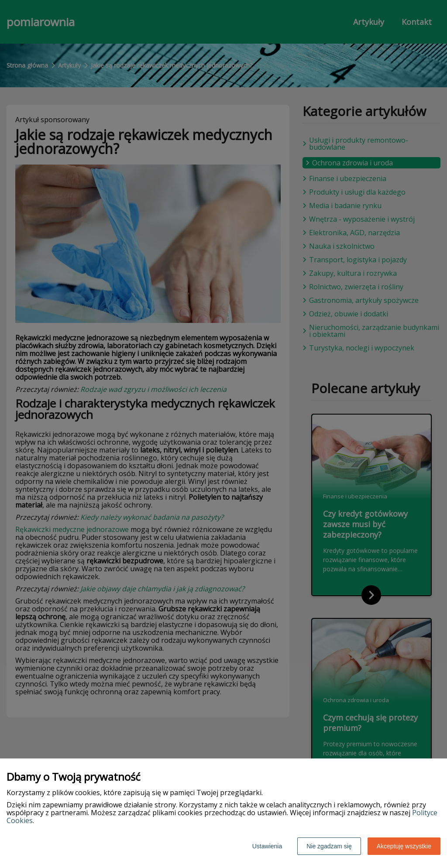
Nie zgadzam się (329, 846)
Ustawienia (267, 846)
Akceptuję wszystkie (404, 846)
